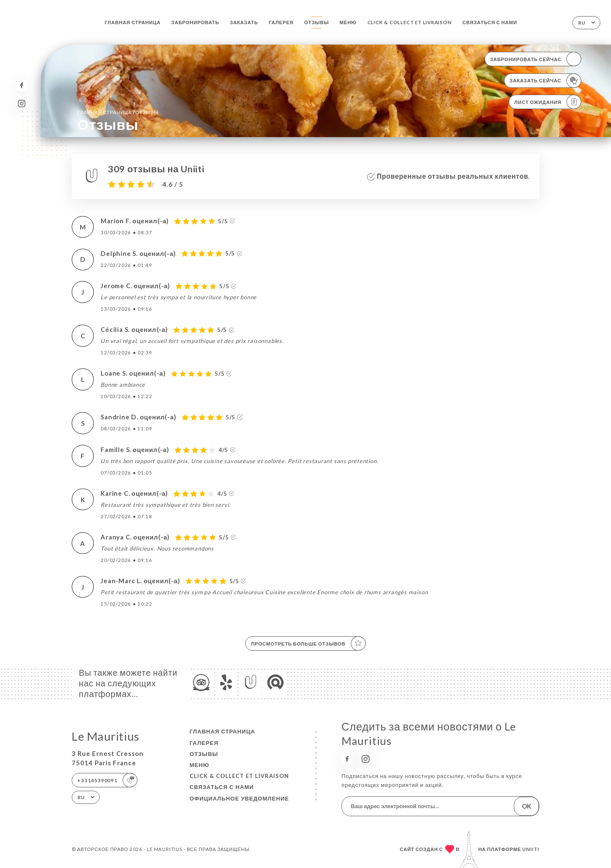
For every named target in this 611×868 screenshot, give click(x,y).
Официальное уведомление (239, 798)
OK (527, 806)
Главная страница (133, 22)
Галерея (281, 22)
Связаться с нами (490, 22)
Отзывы (317, 22)
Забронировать (195, 22)
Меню (348, 22)
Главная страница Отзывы (118, 112)
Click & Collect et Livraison (410, 22)
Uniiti (531, 849)
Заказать (244, 22)
